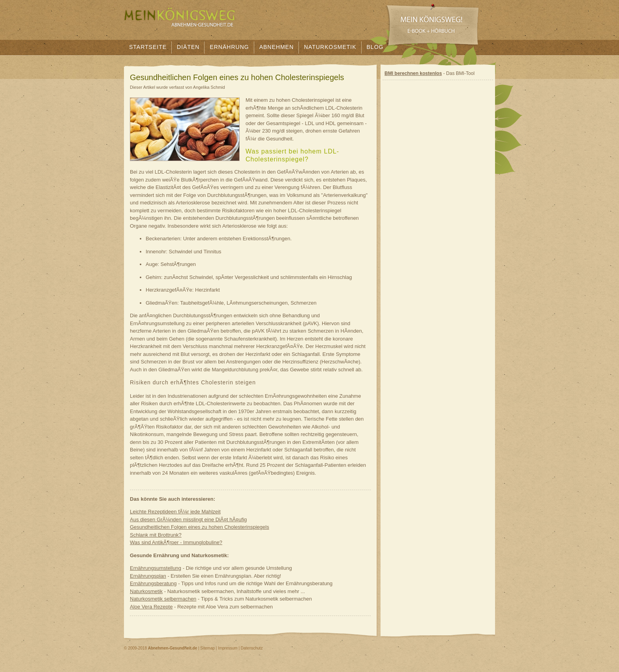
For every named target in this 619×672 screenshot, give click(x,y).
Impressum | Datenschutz (240, 648)
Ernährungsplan (148, 576)
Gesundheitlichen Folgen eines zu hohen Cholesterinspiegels (200, 527)
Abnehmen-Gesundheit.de (173, 648)
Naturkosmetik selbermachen (163, 599)
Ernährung (229, 47)
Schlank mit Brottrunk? (156, 535)
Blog (375, 47)
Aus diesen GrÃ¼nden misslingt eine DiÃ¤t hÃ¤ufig (188, 519)
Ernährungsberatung (153, 583)
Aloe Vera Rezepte (151, 607)
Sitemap (207, 648)
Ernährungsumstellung (156, 568)
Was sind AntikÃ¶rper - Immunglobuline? (176, 542)
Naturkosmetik (330, 47)
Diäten (188, 47)
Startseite (148, 47)
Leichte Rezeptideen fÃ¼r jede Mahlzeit (175, 512)
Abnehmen (277, 47)
